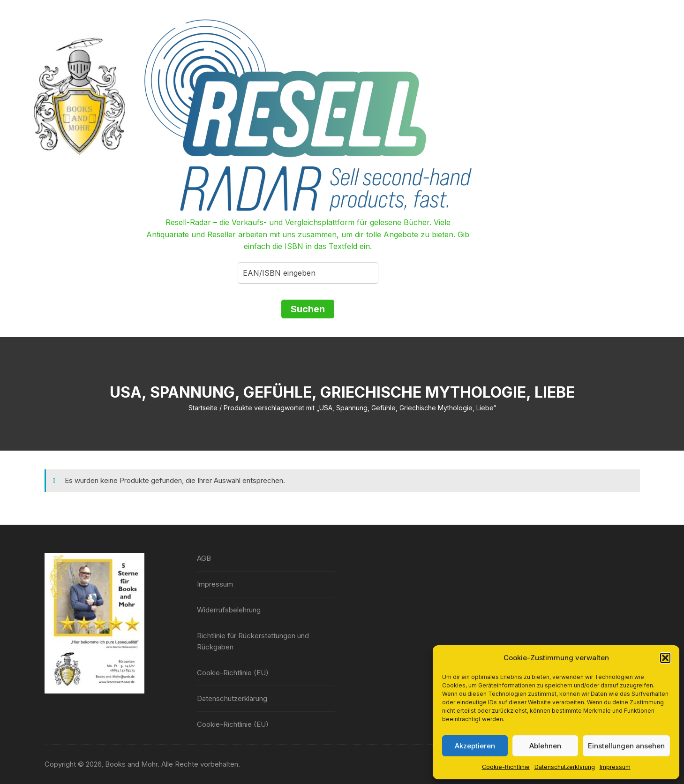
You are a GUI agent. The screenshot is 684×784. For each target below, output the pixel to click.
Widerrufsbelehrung (229, 610)
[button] (665, 658)
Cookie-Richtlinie (506, 767)
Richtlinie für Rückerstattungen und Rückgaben (253, 641)
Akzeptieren (475, 746)
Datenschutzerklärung (565, 767)
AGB (204, 558)
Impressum (615, 767)
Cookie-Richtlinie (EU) (233, 673)
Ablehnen (545, 746)
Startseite (203, 408)
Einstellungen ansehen (626, 746)
